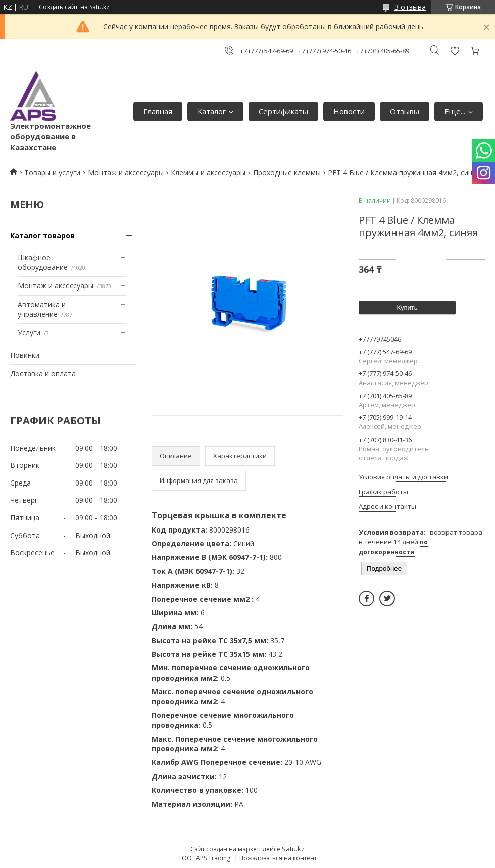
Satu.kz (293, 849)
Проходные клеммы (287, 173)
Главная (158, 111)
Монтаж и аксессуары (126, 173)
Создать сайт (58, 7)
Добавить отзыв (455, 51)
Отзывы (405, 111)
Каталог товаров (42, 236)
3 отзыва (410, 7)
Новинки (25, 355)
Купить (407, 307)
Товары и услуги (52, 173)
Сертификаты (283, 111)
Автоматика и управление (42, 309)
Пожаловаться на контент (278, 858)
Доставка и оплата (43, 374)
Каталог (212, 111)
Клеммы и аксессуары (208, 173)
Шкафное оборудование (43, 262)
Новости (349, 111)
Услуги (29, 333)
